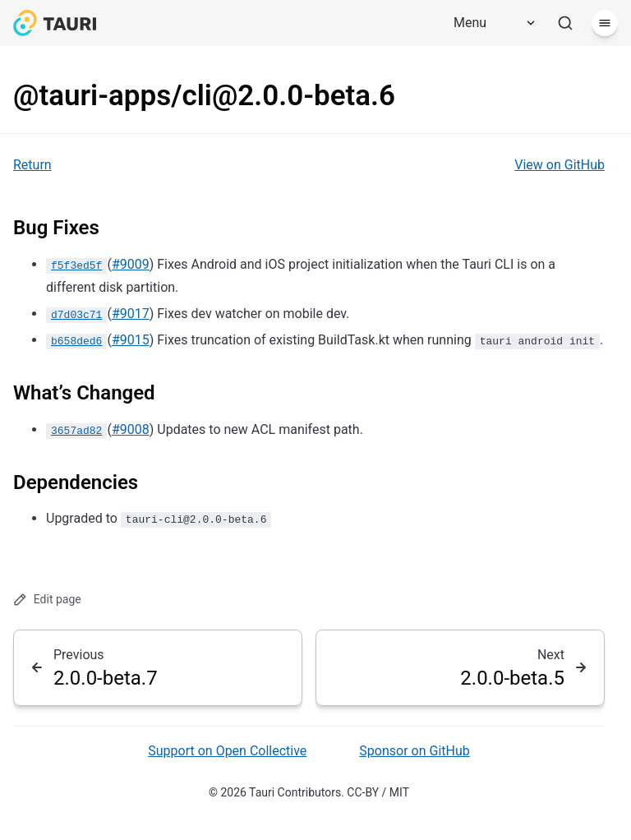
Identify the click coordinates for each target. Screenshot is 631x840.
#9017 (131, 314)
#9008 (131, 429)
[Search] (565, 23)
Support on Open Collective (227, 751)
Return (32, 165)
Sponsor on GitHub (414, 751)
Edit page (47, 600)
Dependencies (76, 482)
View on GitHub (560, 165)
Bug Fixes (56, 228)
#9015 (131, 340)
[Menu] (489, 23)
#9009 (131, 264)
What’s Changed (84, 393)
